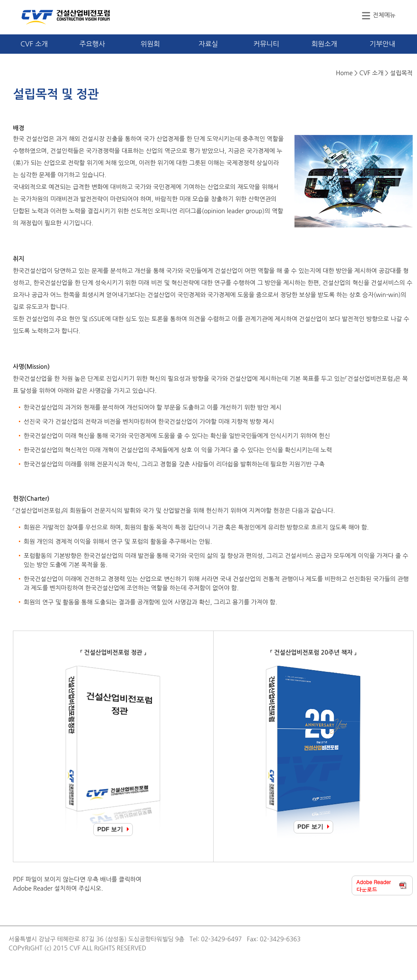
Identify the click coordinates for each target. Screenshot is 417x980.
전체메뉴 (384, 15)
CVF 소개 (34, 44)
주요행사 (92, 44)
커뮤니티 (266, 44)
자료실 (208, 44)
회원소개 (324, 44)
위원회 (150, 44)
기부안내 (382, 44)
